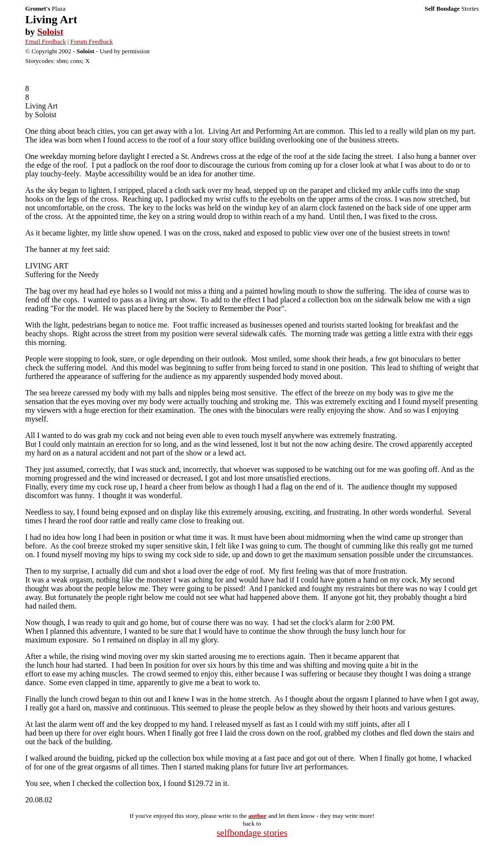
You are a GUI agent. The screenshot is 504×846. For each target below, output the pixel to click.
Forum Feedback (92, 41)
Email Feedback (46, 41)
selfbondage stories (252, 833)
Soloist (50, 32)
